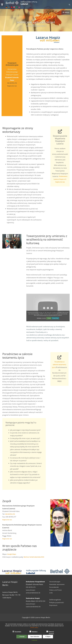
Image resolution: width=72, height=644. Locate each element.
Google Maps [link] (12, 554)
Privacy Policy (55, 318)
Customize (34, 640)
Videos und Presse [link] (56, 590)
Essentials (17, 631)
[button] (52, 523)
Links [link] (51, 593)
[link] (2, 4)
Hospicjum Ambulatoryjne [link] (36, 22)
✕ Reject (48, 637)
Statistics (34, 631)
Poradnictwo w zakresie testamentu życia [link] (59, 364)
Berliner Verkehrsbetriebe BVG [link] (35, 557)
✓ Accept (22, 637)
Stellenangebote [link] (55, 600)
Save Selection (35, 637)
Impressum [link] (53, 605)
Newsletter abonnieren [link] (58, 584)
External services (50, 632)
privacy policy (34, 628)
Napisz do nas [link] (12, 86)
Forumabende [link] (54, 587)
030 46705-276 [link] (12, 83)
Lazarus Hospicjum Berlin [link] (36, 26)
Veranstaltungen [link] (55, 581)
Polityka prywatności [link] (57, 602)
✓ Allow (49, 318)
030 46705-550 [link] (41, 601)
